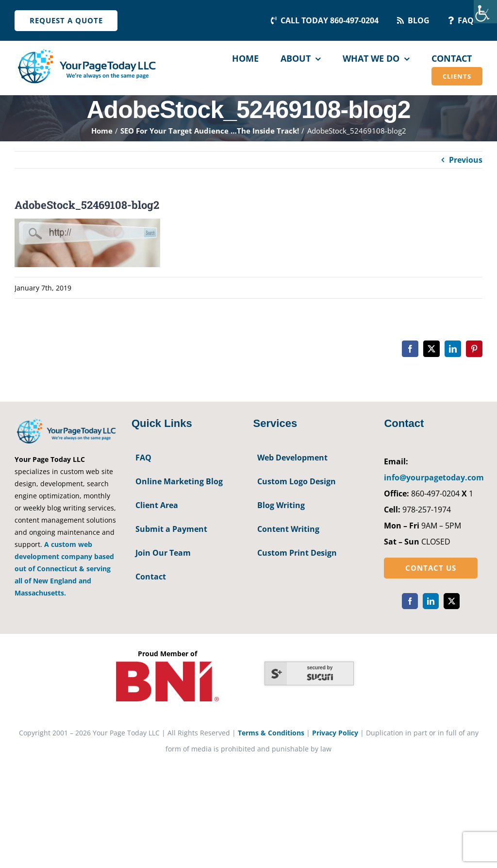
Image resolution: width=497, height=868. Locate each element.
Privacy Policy (335, 733)
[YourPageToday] (86, 50)
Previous (466, 160)
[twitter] (452, 601)
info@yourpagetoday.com (434, 477)
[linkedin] (431, 601)
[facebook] (410, 601)
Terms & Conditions (271, 733)
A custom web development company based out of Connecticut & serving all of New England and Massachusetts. (64, 569)
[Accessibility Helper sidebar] (485, 12)
